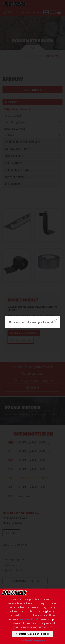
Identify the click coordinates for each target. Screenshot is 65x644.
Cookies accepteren (32, 634)
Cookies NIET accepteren (33, 640)
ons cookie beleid (28, 619)
